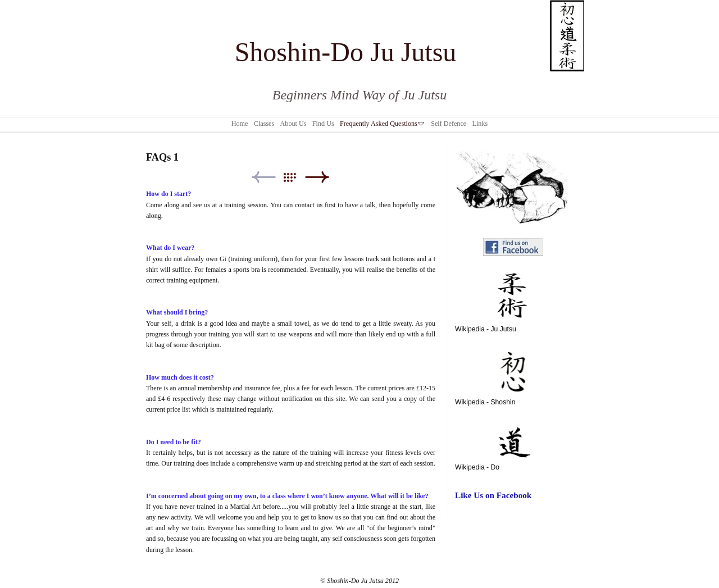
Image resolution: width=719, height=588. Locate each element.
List (295, 177)
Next (317, 177)
